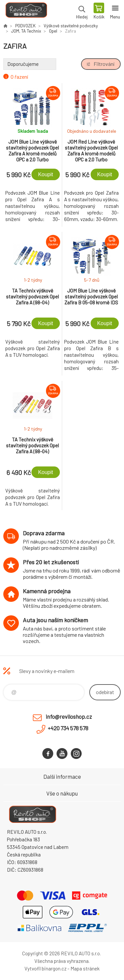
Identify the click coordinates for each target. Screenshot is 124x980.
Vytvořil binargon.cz (45, 968)
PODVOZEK (25, 26)
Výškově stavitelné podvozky (71, 26)
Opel (53, 31)
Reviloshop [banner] (26, 12)
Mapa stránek (85, 968)
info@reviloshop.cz (69, 716)
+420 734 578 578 (68, 728)
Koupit (45, 174)
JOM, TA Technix (26, 31)
